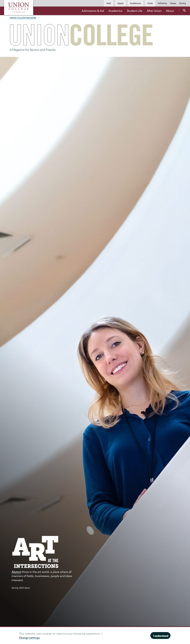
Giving (183, 3)
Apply (120, 3)
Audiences (135, 3)
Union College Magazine (23, 18)
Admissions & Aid (93, 11)
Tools (150, 3)
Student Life (135, 11)
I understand (161, 636)
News (173, 3)
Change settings (29, 638)
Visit (109, 3)
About (170, 11)
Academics (115, 11)
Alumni (16, 572)
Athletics (162, 3)
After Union (154, 11)
